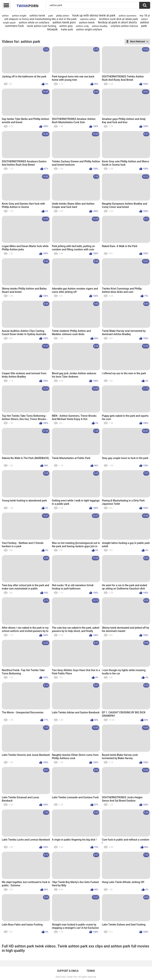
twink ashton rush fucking (42, 26)
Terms (91, 971)
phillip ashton (63, 16)
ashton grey (66, 26)
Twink (27, 6)
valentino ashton (88, 19)
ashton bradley (100, 26)
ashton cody (82, 26)
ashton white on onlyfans (34, 23)
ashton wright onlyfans (89, 29)
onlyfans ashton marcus (124, 26)
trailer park (67, 29)
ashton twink (37, 16)
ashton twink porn (64, 22)
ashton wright (19, 16)
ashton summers (127, 16)
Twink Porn (72, 977)
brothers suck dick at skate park (119, 19)
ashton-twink (87, 23)
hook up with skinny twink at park (94, 15)
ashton (5, 16)
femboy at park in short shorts (117, 22)
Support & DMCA (68, 971)
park (51, 16)
